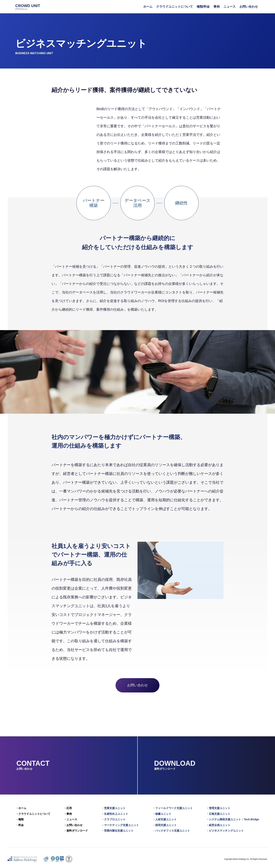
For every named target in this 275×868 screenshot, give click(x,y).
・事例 (68, 813)
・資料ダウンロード (76, 829)
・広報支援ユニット (219, 813)
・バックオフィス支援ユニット (172, 829)
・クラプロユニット (114, 818)
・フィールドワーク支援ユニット (173, 808)
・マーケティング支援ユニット (121, 823)
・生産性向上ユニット (115, 813)
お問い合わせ (137, 685)
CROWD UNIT (28, 7)
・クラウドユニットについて (33, 813)
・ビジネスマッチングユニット (226, 829)
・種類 (19, 818)
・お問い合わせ (73, 823)
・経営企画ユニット (219, 823)
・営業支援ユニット (114, 808)
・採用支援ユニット (165, 823)
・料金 (19, 823)
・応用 (68, 808)
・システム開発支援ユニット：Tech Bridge (233, 818)
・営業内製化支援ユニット (118, 829)
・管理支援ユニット (219, 808)
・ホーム (21, 808)
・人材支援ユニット (165, 818)
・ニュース (71, 818)
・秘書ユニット (163, 813)
